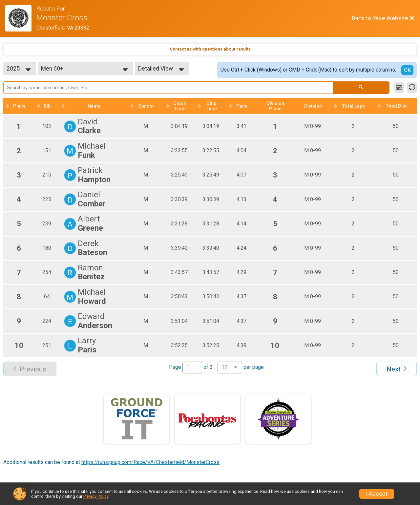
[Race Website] (21, 18)
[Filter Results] (399, 88)
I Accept (377, 494)
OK (407, 70)
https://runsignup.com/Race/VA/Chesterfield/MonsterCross (150, 462)
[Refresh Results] (412, 88)
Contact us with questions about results (210, 49)
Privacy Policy (96, 496)
